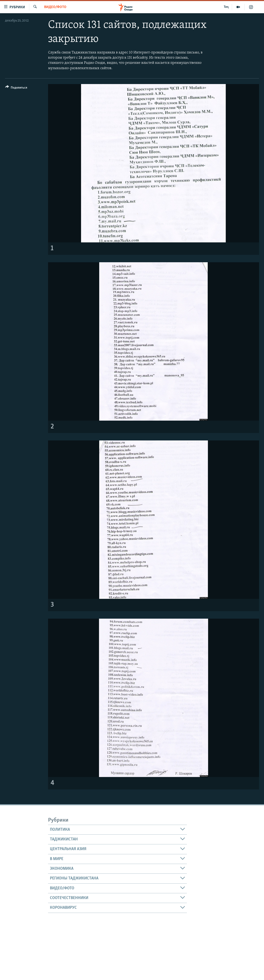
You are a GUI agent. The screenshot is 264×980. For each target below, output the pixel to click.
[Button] (16, 88)
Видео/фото (55, 7)
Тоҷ (226, 7)
